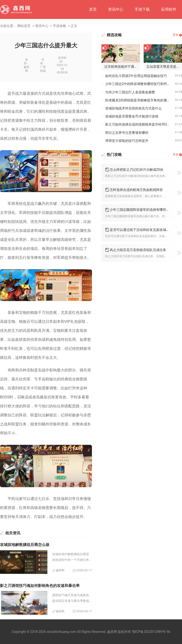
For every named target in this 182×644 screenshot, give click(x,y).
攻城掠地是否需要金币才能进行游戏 (132, 116)
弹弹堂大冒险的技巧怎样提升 (127, 141)
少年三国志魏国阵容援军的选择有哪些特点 (139, 210)
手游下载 (142, 9)
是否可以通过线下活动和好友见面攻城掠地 (139, 230)
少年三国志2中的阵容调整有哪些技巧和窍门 (138, 84)
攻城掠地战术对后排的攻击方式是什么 (133, 108)
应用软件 (169, 9)
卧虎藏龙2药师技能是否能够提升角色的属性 (138, 100)
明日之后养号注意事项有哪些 (127, 133)
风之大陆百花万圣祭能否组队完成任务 (138, 250)
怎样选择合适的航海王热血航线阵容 (136, 190)
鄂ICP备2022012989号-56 (151, 632)
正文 (74, 26)
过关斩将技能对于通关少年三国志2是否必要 (122, 67)
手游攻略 (59, 26)
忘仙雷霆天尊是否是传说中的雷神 (164, 67)
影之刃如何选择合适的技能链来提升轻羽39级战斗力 (140, 124)
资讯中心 (116, 9)
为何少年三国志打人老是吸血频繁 (130, 92)
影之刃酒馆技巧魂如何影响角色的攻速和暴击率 (40, 586)
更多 (176, 35)
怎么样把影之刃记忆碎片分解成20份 (136, 170)
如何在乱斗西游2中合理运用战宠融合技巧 (136, 76)
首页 (93, 9)
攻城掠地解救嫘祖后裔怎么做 (25, 545)
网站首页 (24, 26)
